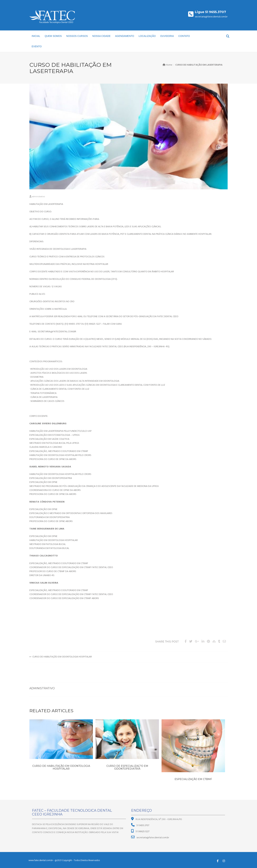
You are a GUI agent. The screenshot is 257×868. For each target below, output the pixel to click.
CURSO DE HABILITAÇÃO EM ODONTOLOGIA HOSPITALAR (62, 657)
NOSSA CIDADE (101, 36)
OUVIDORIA (167, 36)
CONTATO (184, 36)
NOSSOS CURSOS (77, 36)
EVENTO (37, 46)
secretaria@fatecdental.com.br (152, 838)
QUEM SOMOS (53, 36)
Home (169, 65)
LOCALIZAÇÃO (147, 36)
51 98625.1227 (142, 832)
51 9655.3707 (143, 825)
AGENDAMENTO (125, 36)
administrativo (38, 197)
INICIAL (36, 36)
